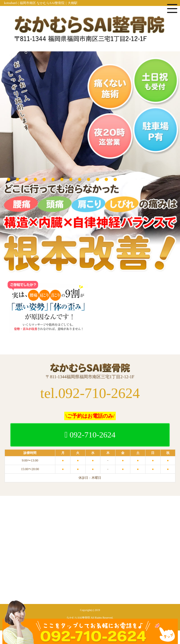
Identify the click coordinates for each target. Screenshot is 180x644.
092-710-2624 (90, 435)
